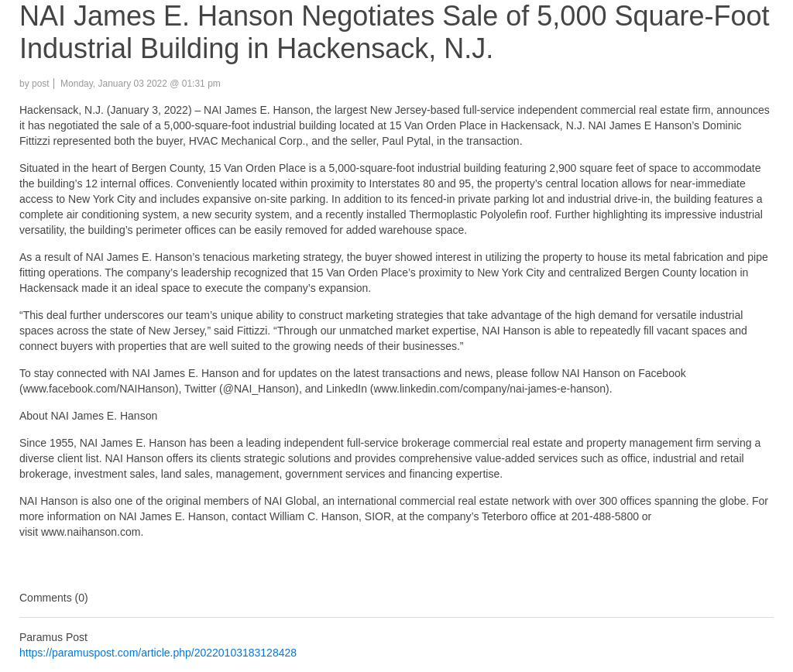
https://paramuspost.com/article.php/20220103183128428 (158, 653)
